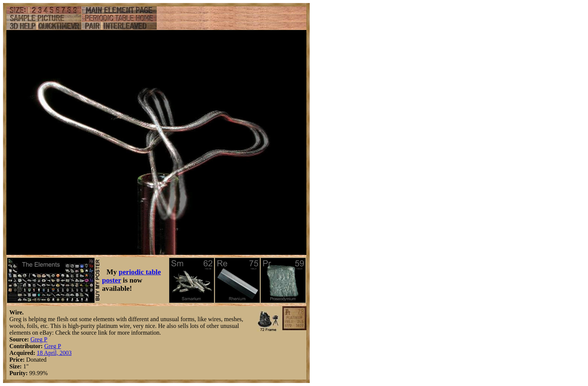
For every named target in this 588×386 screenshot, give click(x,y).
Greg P (39, 339)
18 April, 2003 (54, 353)
